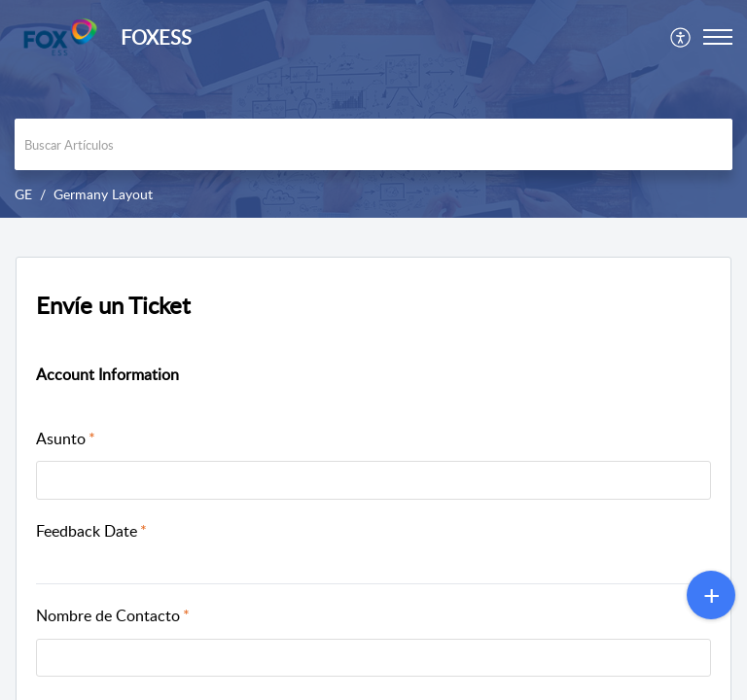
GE (23, 194)
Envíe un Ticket (113, 305)
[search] (373, 144)
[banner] (373, 109)
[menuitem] (681, 37)
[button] (681, 37)
